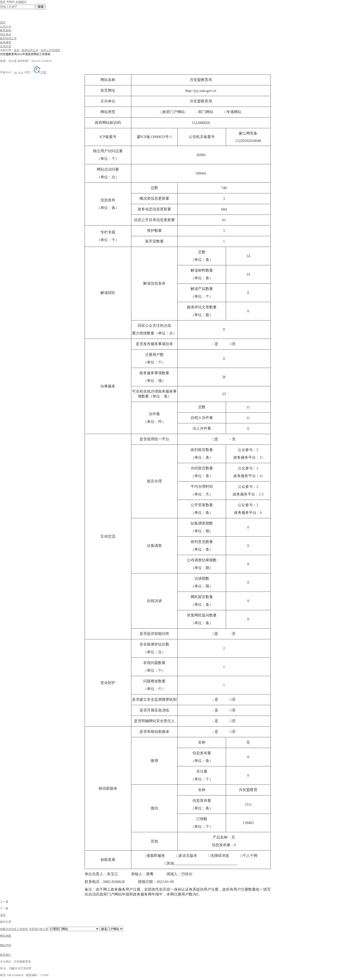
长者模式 (21, 2)
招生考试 (6, 34)
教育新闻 (6, 30)
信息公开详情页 (50, 50)
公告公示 (6, 27)
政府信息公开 (8, 38)
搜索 (41, 7)
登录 (3, 2)
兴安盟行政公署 (38, 929)
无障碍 (10, 2)
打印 (40, 72)
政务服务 (6, 42)
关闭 (3, 915)
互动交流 (6, 46)
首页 (3, 23)
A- (22, 72)
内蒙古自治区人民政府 (14, 929)
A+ (16, 72)
